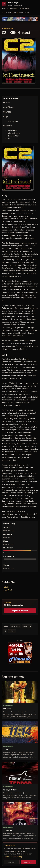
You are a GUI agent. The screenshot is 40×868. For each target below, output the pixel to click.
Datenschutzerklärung (13, 857)
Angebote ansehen (20, 611)
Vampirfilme (6, 12)
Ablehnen (12, 862)
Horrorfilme (13, 9)
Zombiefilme (24, 9)
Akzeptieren (28, 862)
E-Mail (12, 631)
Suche (21, 12)
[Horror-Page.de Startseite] (13, 4)
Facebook (27, 626)
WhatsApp (15, 626)
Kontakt (27, 12)
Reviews (5, 9)
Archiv (14, 12)
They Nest (8, 590)
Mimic (6, 587)
